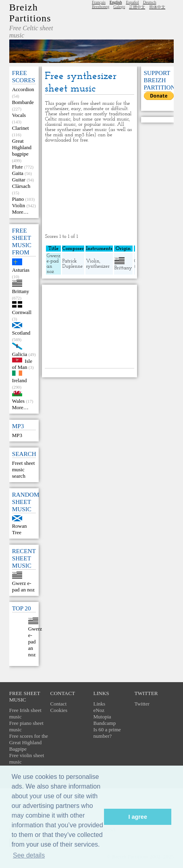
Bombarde (23, 102)
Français (99, 2)
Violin (19, 205)
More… (20, 212)
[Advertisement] (90, 188)
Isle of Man (22, 364)
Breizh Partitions (30, 13)
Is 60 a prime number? (107, 733)
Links (100, 704)
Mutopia (102, 717)
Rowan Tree (20, 529)
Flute (18, 167)
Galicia (20, 354)
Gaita (18, 173)
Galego (119, 7)
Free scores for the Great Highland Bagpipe (29, 742)
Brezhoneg (101, 7)
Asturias (21, 270)
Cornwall (22, 312)
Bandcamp (105, 723)
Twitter (142, 704)
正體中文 (137, 7)
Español (132, 2)
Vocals (19, 115)
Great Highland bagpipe (22, 147)
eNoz (99, 710)
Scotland (21, 333)
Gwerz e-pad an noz (23, 586)
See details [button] (29, 855)
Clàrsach (21, 186)
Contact (58, 704)
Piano (18, 199)
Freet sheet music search (24, 469)
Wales (18, 401)
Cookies (59, 710)
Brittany (21, 291)
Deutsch (150, 2)
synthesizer (98, 266)
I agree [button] (137, 817)
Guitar (19, 180)
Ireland (20, 380)
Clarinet (21, 128)
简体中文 (157, 7)
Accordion (23, 89)
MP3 (17, 435)
